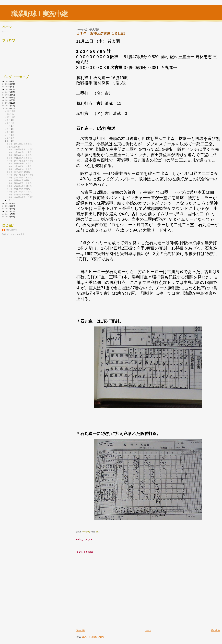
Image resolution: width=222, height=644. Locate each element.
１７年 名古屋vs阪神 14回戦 (19, 186)
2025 (8, 84)
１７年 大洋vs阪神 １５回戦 (19, 169)
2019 (8, 100)
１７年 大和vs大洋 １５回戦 (19, 152)
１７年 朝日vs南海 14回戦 (18, 189)
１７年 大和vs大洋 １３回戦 (19, 192)
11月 (10, 114)
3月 (9, 138)
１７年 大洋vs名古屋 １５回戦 (20, 161)
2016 (8, 108)
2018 (8, 103)
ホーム (148, 630)
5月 (9, 132)
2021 (8, 95)
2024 (8, 87)
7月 (9, 126)
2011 (8, 214)
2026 (8, 81)
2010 (8, 217)
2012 (8, 211)
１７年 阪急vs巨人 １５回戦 (19, 183)
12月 (10, 111)
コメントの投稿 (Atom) (93, 637)
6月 (9, 129)
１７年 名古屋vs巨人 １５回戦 (20, 197)
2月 (9, 141)
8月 (9, 123)
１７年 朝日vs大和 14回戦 (18, 180)
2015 (8, 203)
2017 (8, 106)
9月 (9, 120)
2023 (8, 89)
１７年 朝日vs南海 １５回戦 (19, 163)
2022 (8, 92)
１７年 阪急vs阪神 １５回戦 (19, 155)
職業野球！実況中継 (39, 14)
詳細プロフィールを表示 (13, 234)
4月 (9, 135)
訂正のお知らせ (13, 147)
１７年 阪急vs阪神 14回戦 (18, 195)
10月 (10, 117)
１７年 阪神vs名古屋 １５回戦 (20, 175)
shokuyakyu (11, 230)
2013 (8, 209)
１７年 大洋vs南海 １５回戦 (19, 178)
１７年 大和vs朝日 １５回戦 (19, 144)
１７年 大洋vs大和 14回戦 (18, 172)
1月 (9, 200)
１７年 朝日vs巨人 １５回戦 (19, 158)
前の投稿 (215, 630)
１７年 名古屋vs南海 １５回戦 (20, 149)
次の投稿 (81, 630)
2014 (8, 206)
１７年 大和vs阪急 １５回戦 (19, 166)
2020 (8, 97)
